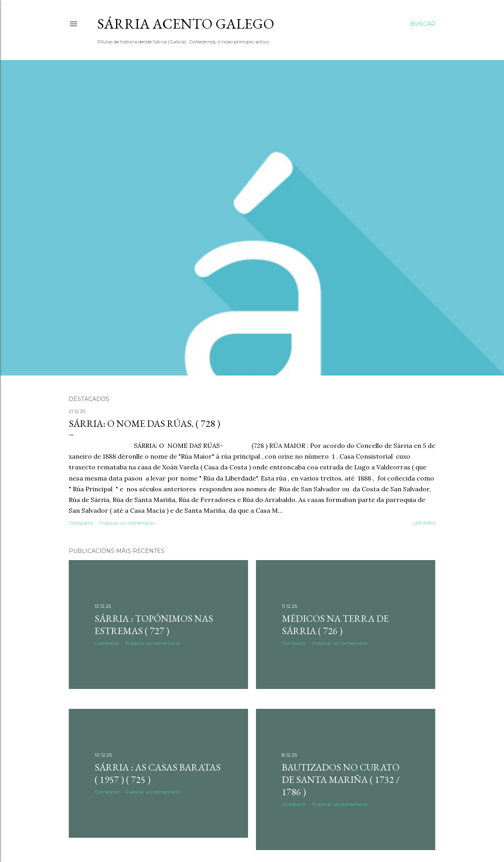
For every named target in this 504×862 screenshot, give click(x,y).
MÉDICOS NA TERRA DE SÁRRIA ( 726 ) (335, 625)
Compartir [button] (81, 523)
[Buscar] (423, 24)
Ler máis (424, 523)
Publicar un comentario (127, 523)
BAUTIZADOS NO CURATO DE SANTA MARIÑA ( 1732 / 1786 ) (341, 779)
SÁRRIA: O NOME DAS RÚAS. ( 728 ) (144, 423)
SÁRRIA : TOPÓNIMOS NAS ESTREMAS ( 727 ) (154, 625)
